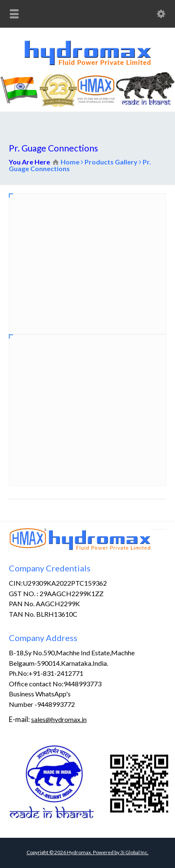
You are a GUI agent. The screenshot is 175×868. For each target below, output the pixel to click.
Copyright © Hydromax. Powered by (73, 852)
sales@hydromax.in (59, 719)
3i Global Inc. (134, 852)
